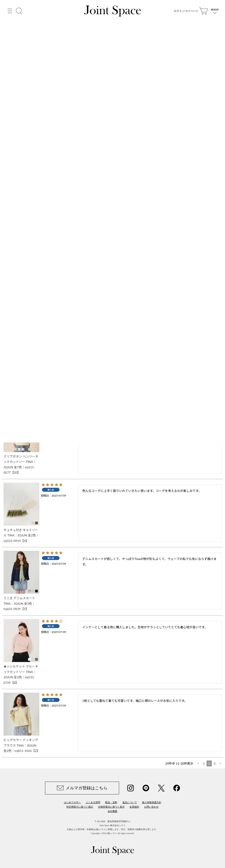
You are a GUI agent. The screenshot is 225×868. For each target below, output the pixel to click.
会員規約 (134, 807)
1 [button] (204, 763)
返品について (130, 802)
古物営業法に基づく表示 (111, 807)
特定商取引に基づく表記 (80, 807)
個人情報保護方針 (152, 802)
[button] (198, 764)
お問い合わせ (151, 807)
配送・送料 (111, 802)
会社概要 (112, 811)
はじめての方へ (72, 802)
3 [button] (214, 763)
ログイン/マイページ (186, 11)
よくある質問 (93, 802)
